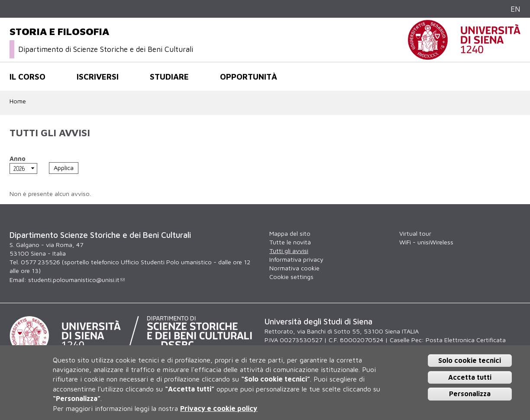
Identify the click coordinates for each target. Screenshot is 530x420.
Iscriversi (98, 77)
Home (18, 101)
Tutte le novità (290, 242)
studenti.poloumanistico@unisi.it (76, 280)
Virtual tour (415, 233)
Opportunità (249, 77)
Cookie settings (291, 277)
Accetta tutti (470, 377)
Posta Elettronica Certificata (466, 340)
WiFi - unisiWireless (426, 242)
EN (515, 9)
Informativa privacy (296, 259)
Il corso (27, 77)
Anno (18, 159)
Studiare (169, 77)
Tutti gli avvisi (289, 251)
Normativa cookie (294, 268)
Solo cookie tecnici (470, 360)
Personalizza (470, 394)
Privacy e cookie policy (219, 408)
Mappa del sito (290, 233)
